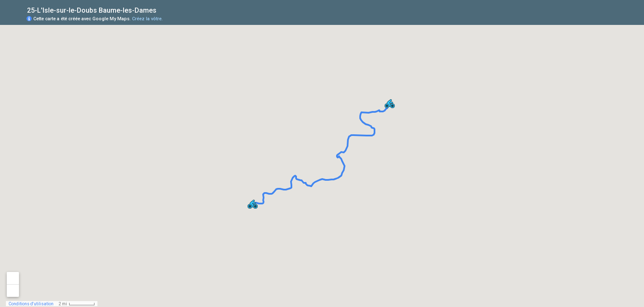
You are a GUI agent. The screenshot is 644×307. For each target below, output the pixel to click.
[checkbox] (163, 10)
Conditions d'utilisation (31, 304)
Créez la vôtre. (147, 19)
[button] (390, 103)
